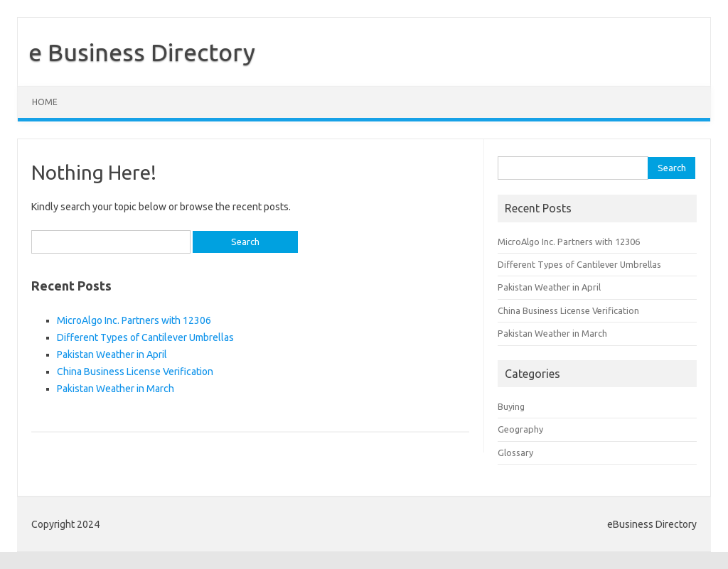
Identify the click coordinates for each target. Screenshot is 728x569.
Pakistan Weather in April (112, 354)
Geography (520, 429)
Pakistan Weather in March (116, 389)
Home (45, 102)
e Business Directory (142, 52)
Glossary (515, 453)
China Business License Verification (135, 372)
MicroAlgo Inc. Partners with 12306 (134, 320)
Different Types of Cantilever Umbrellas (145, 337)
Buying (511, 406)
